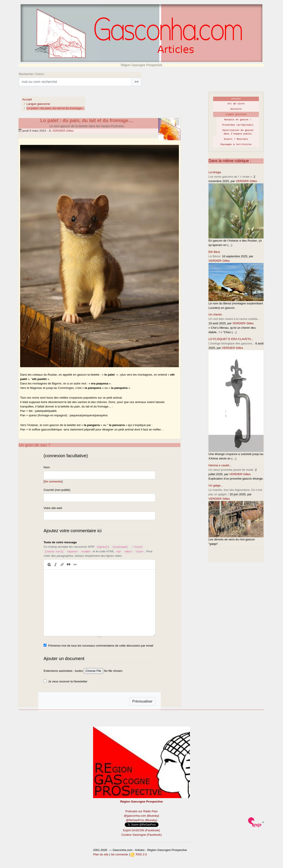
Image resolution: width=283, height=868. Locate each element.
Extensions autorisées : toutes (63, 671)
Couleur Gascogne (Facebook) (141, 835)
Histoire (236, 109)
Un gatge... (216, 485)
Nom (47, 467)
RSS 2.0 (139, 854)
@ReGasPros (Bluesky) (141, 820)
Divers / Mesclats (236, 139)
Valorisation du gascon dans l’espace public (238, 132)
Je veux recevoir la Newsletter (68, 681)
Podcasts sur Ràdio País (141, 811)
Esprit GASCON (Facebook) (142, 830)
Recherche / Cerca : (32, 74)
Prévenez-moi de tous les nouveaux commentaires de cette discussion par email (101, 646)
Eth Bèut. (215, 252)
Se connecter (53, 481)
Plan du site (101, 854)
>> (137, 82)
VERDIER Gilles (63, 131)
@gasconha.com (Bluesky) (141, 816)
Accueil (27, 99)
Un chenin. (216, 314)
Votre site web (53, 508)
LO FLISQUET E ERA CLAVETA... (231, 339)
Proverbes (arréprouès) (238, 125)
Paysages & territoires (236, 144)
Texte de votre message (60, 542)
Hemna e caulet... (220, 465)
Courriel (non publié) (57, 490)
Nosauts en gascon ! (238, 120)
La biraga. (215, 172)
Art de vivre (236, 104)
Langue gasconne (38, 104)
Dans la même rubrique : (230, 161)
